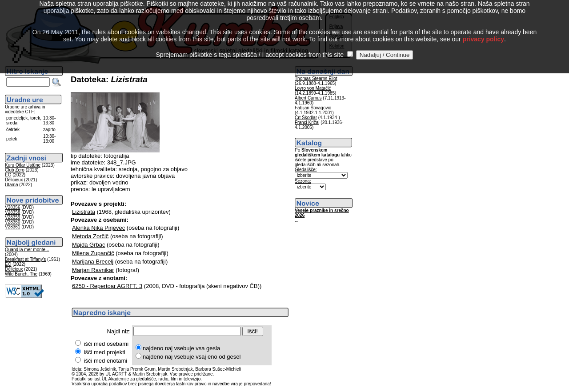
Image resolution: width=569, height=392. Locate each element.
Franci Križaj (307, 122)
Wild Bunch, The (21, 274)
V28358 (12, 212)
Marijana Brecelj (93, 262)
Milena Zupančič (93, 253)
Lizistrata (84, 212)
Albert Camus (308, 98)
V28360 (12, 222)
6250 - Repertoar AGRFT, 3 (107, 286)
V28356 (12, 207)
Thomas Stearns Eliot (316, 78)
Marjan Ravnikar (93, 270)
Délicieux (14, 180)
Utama (11, 185)
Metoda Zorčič (90, 236)
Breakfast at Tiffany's (25, 259)
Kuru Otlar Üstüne (23, 165)
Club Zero (15, 170)
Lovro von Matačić (313, 88)
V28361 (12, 227)
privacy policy (483, 31)
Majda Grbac (88, 245)
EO (8, 175)
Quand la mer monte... (27, 250)
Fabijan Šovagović (313, 108)
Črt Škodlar (306, 118)
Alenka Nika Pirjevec (98, 228)
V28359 (12, 217)
